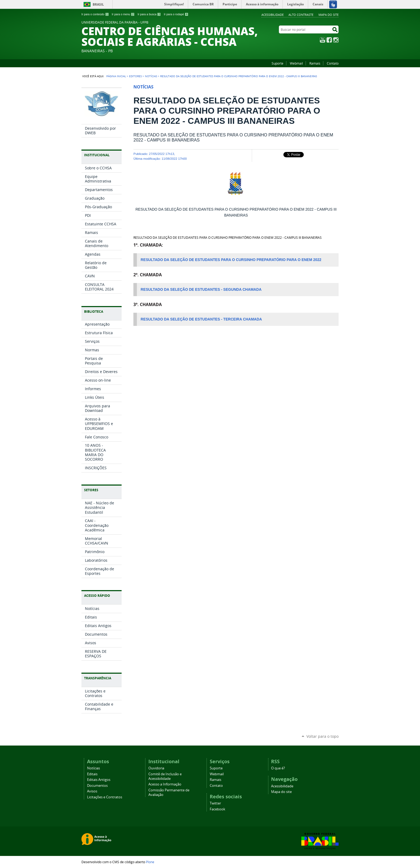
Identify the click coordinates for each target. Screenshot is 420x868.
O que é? (278, 768)
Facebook (329, 40)
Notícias (151, 76)
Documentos (97, 786)
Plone (150, 862)
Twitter (215, 803)
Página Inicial (116, 76)
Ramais (315, 63)
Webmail (296, 63)
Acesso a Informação (165, 784)
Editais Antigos (99, 780)
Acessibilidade (273, 15)
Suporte (277, 63)
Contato (333, 63)
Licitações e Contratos (105, 797)
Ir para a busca (149, 14)
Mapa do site (329, 15)
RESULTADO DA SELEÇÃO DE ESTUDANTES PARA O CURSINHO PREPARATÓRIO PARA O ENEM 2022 (231, 260)
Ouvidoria (156, 768)
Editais (92, 774)
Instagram (336, 40)
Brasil (98, 4)
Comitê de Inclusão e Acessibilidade (165, 776)
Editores (135, 76)
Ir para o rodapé (176, 14)
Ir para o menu (123, 14)
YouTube (322, 40)
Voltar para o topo (322, 736)
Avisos (92, 791)
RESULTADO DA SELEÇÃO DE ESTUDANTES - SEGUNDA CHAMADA (201, 290)
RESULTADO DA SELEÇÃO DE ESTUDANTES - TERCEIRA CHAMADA (201, 319)
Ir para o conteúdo (95, 14)
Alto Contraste (301, 15)
